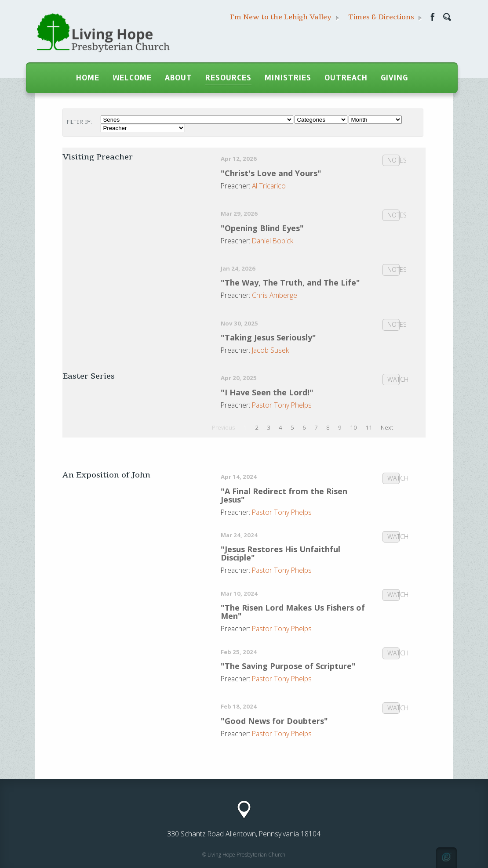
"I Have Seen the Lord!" (267, 392)
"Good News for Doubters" (274, 721)
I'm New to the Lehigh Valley (285, 17)
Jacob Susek (270, 350)
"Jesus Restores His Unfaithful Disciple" (280, 553)
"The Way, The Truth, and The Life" (290, 282)
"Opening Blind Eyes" (262, 228)
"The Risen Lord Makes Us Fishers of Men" (293, 612)
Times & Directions (385, 17)
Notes (393, 160)
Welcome (132, 78)
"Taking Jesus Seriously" (268, 337)
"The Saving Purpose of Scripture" (288, 666)
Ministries (288, 78)
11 (369, 427)
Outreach (346, 78)
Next (387, 427)
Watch (393, 379)
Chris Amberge (275, 295)
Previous (223, 427)
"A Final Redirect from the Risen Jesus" (284, 495)
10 (353, 427)
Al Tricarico (269, 186)
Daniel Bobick (273, 241)
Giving (394, 78)
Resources (228, 78)
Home (88, 78)
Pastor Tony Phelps (282, 405)
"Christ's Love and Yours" (271, 173)
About (178, 78)
